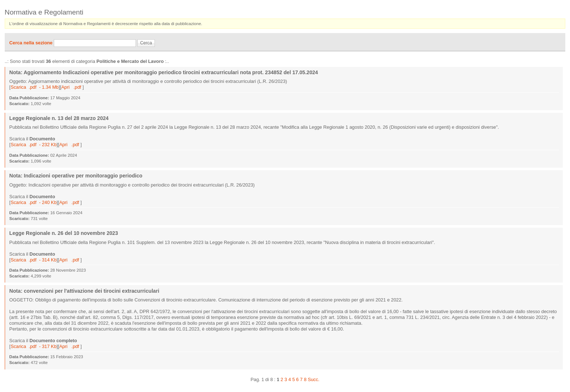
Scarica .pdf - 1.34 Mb (35, 87)
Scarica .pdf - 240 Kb (34, 202)
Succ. (314, 379)
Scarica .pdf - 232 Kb (34, 145)
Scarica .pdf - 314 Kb (34, 260)
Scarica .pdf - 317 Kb (34, 346)
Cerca (146, 43)
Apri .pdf (72, 87)
